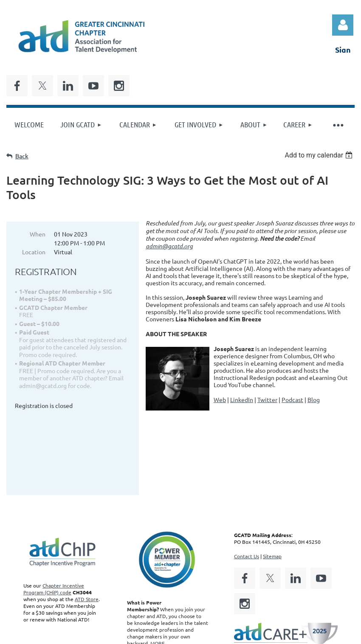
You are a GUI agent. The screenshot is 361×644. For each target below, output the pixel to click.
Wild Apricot (253, 637)
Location (34, 252)
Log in (343, 25)
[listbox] (320, 155)
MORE (158, 578)
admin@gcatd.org (169, 246)
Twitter (267, 399)
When (38, 234)
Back (22, 156)
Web (220, 399)
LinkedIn (242, 399)
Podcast (292, 399)
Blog (314, 399)
